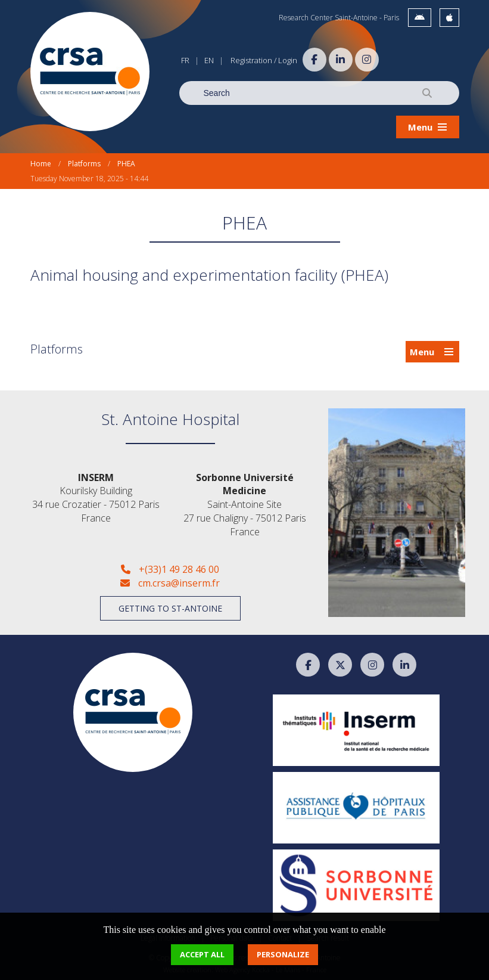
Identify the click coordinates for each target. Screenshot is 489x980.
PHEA (126, 164)
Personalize (283, 954)
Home (41, 164)
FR (185, 60)
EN (209, 60)
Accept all (202, 954)
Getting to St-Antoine (170, 608)
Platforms (84, 164)
